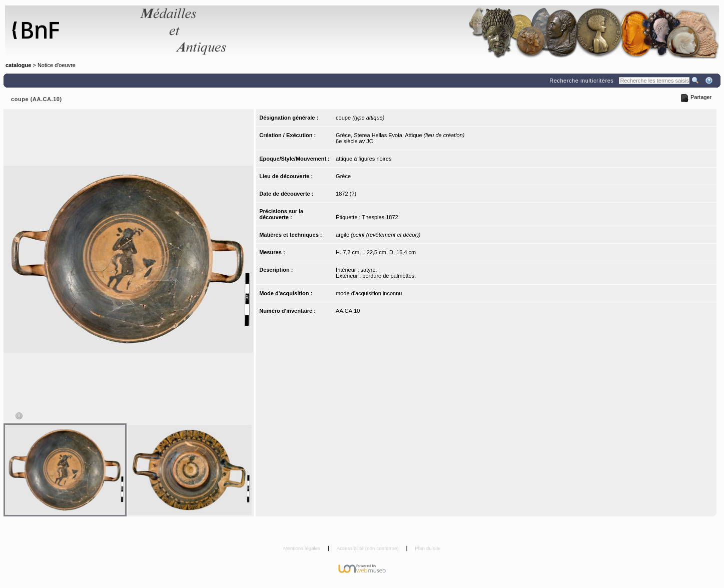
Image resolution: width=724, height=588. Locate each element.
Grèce (343, 176)
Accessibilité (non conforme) (369, 548)
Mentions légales (302, 548)
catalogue (18, 65)
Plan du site (428, 548)
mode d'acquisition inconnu (369, 293)
